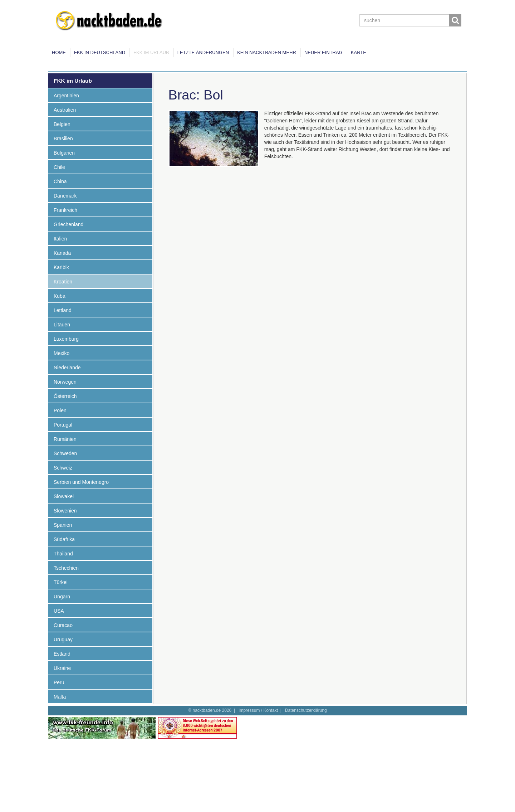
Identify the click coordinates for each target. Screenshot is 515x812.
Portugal (63, 425)
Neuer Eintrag (323, 52)
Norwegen (65, 382)
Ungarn (62, 597)
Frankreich (65, 210)
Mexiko (62, 353)
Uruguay (63, 640)
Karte (359, 52)
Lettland (63, 310)
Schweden (65, 453)
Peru (59, 682)
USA (59, 611)
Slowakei (64, 496)
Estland (62, 654)
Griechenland (68, 224)
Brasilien (63, 138)
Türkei (61, 582)
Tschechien (66, 568)
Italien (60, 239)
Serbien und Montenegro (81, 482)
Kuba (60, 296)
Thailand (63, 554)
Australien (65, 110)
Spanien (63, 525)
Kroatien (63, 282)
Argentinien (66, 96)
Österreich (65, 396)
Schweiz (63, 468)
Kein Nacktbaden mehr (267, 52)
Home (59, 52)
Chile (59, 167)
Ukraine (62, 668)
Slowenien (65, 511)
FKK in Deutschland (100, 52)
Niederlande (67, 368)
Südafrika (64, 539)
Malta (60, 697)
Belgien (62, 124)
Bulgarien (64, 153)
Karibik (61, 267)
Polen (60, 410)
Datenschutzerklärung (306, 710)
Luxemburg (66, 339)
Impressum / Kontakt (258, 710)
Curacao (63, 625)
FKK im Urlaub (151, 52)
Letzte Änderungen (203, 52)
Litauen (62, 325)
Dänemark (65, 196)
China (60, 181)
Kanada (62, 253)
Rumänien (65, 439)
